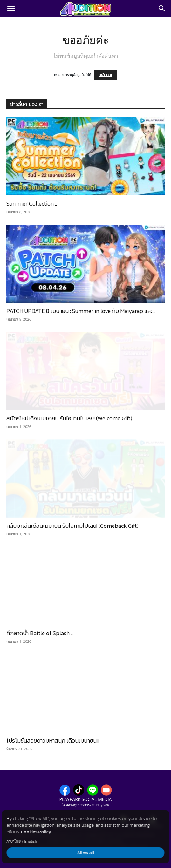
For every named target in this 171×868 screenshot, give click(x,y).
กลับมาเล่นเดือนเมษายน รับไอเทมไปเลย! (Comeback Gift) (72, 526)
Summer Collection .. (32, 203)
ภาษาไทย (14, 841)
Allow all (85, 853)
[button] (11, 9)
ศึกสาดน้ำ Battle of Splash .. (40, 633)
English (31, 841)
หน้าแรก (105, 75)
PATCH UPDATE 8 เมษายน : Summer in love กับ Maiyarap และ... (81, 311)
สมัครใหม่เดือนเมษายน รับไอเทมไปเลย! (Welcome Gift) (69, 418)
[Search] (162, 9)
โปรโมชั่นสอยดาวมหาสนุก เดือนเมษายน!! (52, 740)
